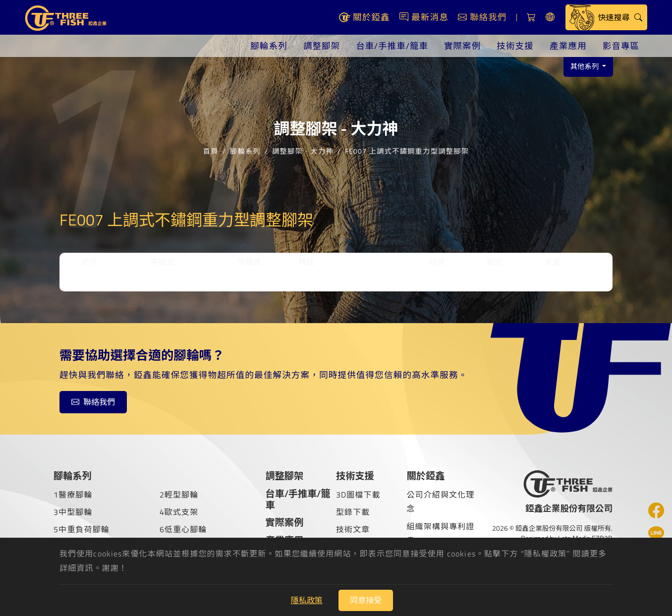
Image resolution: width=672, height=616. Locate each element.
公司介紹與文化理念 (440, 502)
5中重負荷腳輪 (82, 529)
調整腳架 (320, 46)
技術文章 (353, 529)
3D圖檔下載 (358, 495)
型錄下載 (353, 512)
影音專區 (621, 46)
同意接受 (366, 600)
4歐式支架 (179, 512)
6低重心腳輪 (183, 529)
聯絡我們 (93, 402)
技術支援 (515, 46)
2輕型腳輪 (179, 495)
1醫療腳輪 (73, 495)
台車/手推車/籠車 (391, 46)
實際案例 (462, 46)
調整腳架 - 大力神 (303, 145)
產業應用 (568, 46)
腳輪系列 (267, 46)
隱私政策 (307, 600)
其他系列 (586, 66)
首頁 (211, 145)
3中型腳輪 (73, 512)
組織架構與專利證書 (440, 533)
